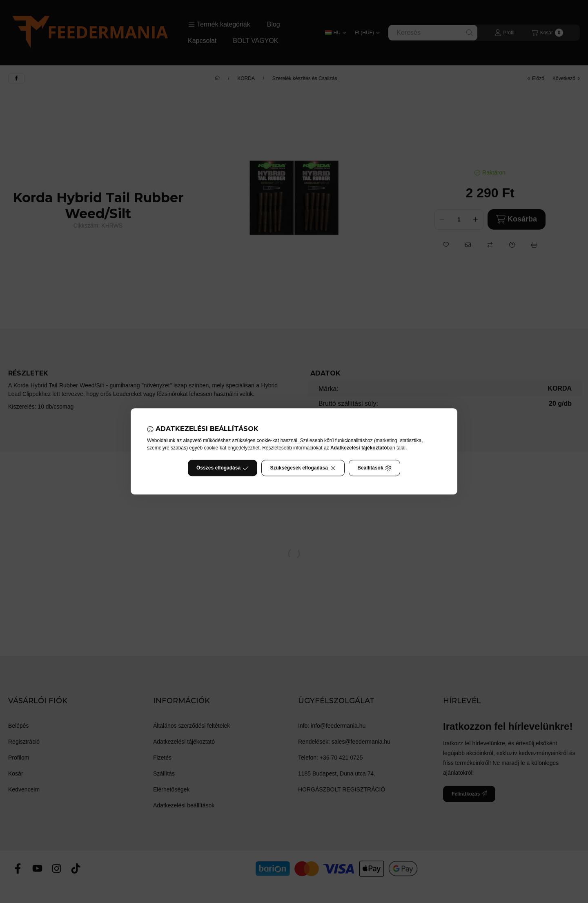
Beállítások (374, 468)
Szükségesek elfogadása (303, 468)
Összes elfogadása (223, 468)
